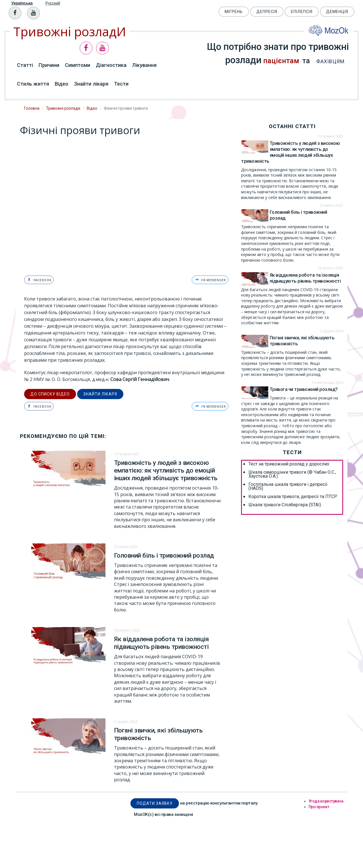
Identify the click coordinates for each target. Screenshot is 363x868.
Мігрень (234, 12)
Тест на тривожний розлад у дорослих (289, 464)
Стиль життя (33, 84)
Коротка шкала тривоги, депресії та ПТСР (293, 497)
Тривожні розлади (63, 108)
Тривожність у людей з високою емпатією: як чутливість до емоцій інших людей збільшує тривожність (166, 470)
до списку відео (50, 393)
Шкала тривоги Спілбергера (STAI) (285, 505)
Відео (62, 84)
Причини (49, 65)
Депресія (267, 12)
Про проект (319, 806)
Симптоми (78, 65)
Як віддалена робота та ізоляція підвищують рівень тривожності (162, 642)
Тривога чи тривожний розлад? (304, 389)
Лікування (144, 65)
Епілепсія (302, 12)
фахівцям (328, 61)
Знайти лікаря (91, 84)
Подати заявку (155, 803)
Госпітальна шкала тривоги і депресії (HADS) (288, 486)
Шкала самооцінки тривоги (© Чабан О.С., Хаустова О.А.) (292, 474)
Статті (25, 65)
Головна (32, 108)
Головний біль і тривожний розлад (164, 555)
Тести (121, 84)
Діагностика (111, 65)
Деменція (337, 12)
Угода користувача (326, 800)
